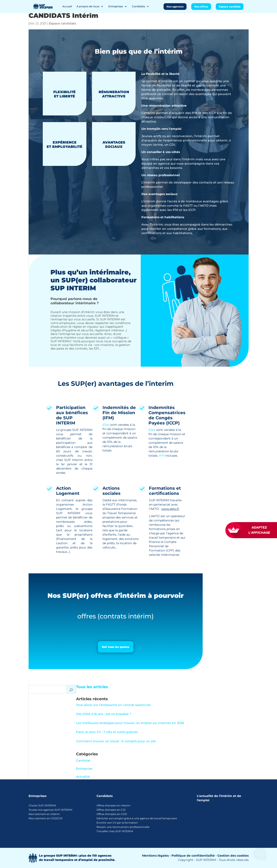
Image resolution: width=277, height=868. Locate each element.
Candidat (83, 760)
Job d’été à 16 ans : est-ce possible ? (104, 714)
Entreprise (84, 769)
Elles (106, 425)
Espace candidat (230, 7)
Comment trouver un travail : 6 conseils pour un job (116, 741)
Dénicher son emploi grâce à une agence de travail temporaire (137, 818)
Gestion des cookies (233, 856)
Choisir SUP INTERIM (42, 805)
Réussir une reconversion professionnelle (123, 827)
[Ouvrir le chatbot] (260, 855)
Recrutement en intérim (44, 814)
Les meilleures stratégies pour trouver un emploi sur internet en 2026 (130, 723)
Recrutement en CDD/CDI (46, 818)
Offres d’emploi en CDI (111, 810)
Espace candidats (63, 23)
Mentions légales (155, 856)
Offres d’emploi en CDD (112, 814)
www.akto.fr (170, 509)
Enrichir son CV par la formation (117, 823)
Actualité (83, 777)
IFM (162, 456)
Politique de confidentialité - (194, 856)
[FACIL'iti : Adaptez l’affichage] (256, 530)
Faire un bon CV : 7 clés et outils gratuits (107, 732)
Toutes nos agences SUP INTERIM (50, 810)
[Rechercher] (71, 689)
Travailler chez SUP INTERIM (115, 831)
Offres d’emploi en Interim (113, 805)
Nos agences (175, 7)
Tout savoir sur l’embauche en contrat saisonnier (114, 705)
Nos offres (201, 7)
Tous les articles (92, 687)
